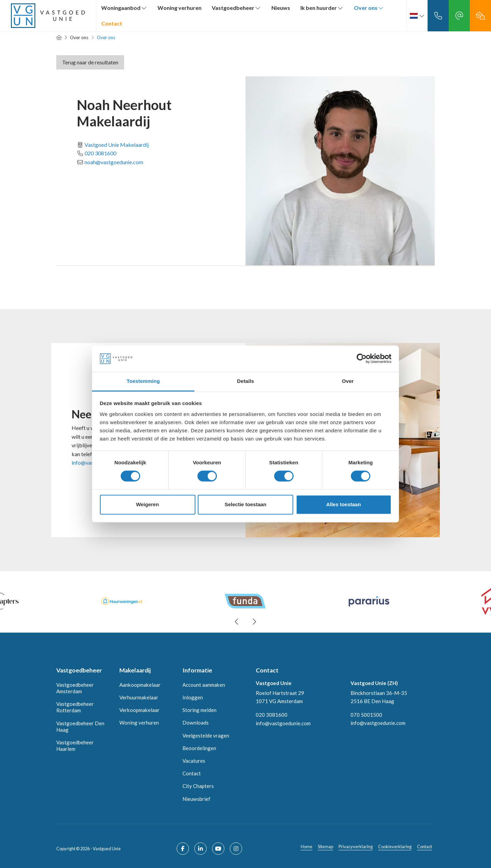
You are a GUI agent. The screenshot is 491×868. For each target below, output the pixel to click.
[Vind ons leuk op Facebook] (183, 849)
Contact (112, 23)
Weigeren (147, 504)
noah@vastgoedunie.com (114, 162)
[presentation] (237, 622)
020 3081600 (100, 153)
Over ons (369, 8)
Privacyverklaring (356, 847)
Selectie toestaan (246, 504)
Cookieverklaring (395, 847)
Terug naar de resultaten (90, 62)
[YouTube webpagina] (218, 849)
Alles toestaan (344, 504)
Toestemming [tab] (143, 381)
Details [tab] (245, 381)
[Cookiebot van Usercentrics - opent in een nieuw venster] (362, 359)
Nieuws (281, 8)
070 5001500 (366, 715)
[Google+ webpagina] (236, 849)
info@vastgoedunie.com (283, 723)
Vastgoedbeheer (236, 8)
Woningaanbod (124, 8)
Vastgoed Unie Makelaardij (117, 145)
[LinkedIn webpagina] (200, 849)
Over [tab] (348, 381)
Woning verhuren (180, 8)
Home (307, 847)
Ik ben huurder (322, 8)
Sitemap (325, 847)
